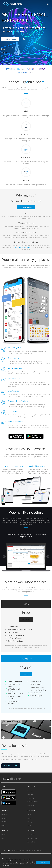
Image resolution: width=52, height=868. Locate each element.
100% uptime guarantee (22, 247)
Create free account (18, 850)
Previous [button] (4, 556)
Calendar (4, 822)
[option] (26, 524)
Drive (3, 825)
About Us (30, 815)
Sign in (39, 850)
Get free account (10, 39)
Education (31, 805)
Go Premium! (31, 850)
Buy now (26, 674)
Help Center (31, 835)
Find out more (9, 766)
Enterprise (31, 798)
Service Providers (33, 802)
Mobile (4, 835)
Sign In (25, 39)
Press (29, 818)
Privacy (30, 822)
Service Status (32, 842)
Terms (29, 825)
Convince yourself (26, 207)
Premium (30, 791)
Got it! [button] (43, 862)
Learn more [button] (6, 865)
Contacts (4, 818)
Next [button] (48, 556)
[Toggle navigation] (48, 4)
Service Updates (33, 838)
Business (30, 794)
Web (3, 838)
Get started (26, 619)
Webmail (4, 815)
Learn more (5, 52)
